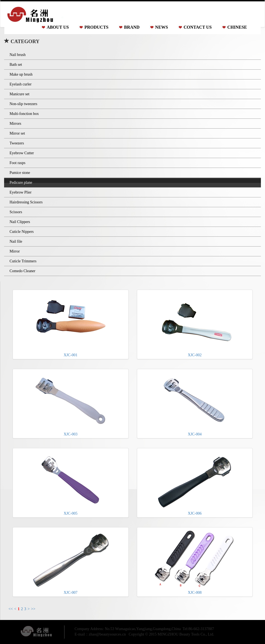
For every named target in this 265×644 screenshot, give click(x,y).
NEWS (162, 27)
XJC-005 (70, 482)
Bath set (16, 65)
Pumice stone (20, 173)
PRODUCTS (96, 27)
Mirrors (15, 124)
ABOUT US (58, 27)
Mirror (15, 251)
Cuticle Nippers (22, 232)
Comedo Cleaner (22, 271)
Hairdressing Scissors (26, 202)
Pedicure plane (21, 182)
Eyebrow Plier (20, 192)
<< (11, 609)
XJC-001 (70, 324)
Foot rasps (17, 163)
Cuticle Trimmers (23, 261)
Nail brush (18, 55)
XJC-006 (195, 482)
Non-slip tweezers (23, 104)
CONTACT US (198, 27)
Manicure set (20, 94)
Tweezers (17, 143)
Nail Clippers (20, 222)
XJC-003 (70, 403)
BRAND (132, 27)
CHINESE (237, 27)
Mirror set (17, 133)
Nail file (16, 241)
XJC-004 (195, 403)
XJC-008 (195, 562)
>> (33, 609)
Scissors (16, 212)
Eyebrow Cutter (22, 153)
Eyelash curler (20, 84)
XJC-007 (70, 562)
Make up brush (21, 74)
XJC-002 (195, 324)
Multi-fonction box (24, 114)
